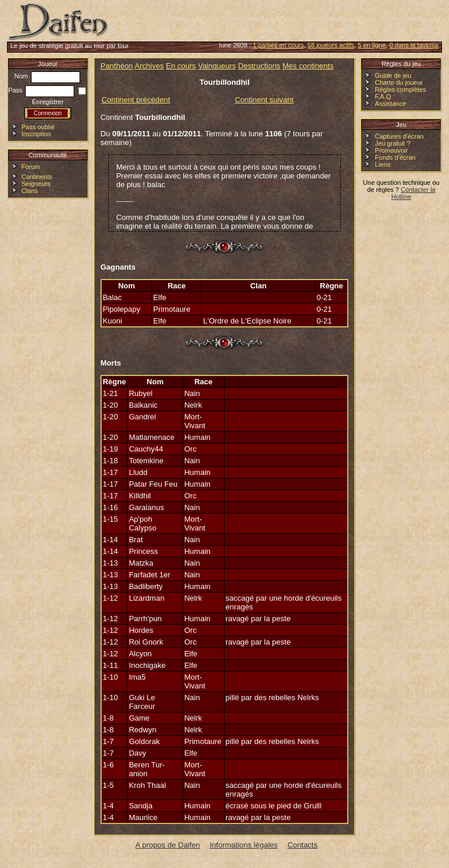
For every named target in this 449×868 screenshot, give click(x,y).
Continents (37, 177)
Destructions (259, 66)
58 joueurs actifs (331, 45)
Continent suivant (264, 100)
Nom (47, 76)
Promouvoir (391, 150)
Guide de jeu (393, 75)
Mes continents (308, 66)
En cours (181, 66)
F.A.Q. (384, 97)
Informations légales (244, 845)
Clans (30, 191)
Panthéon (117, 66)
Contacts (303, 845)
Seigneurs (36, 184)
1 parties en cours (278, 45)
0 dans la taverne (414, 45)
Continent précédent (136, 100)
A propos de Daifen (168, 845)
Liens (382, 164)
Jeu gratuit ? (393, 143)
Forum (31, 167)
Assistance (390, 104)
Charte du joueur (399, 82)
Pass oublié (38, 127)
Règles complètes (400, 89)
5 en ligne (372, 45)
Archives (149, 66)
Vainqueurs (217, 66)
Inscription (36, 134)
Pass (42, 90)
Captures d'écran (399, 136)
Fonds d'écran (395, 157)
